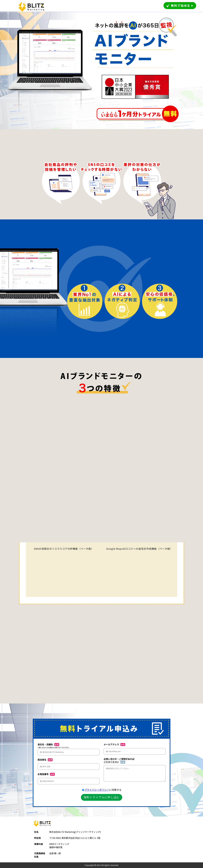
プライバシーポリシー (97, 790)
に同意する (103, 790)
